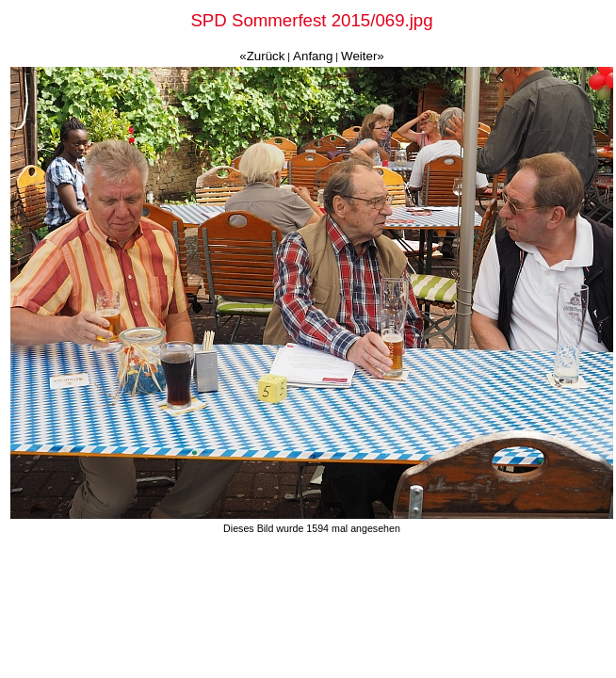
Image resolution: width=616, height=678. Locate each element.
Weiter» (363, 56)
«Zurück (262, 56)
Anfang (313, 56)
